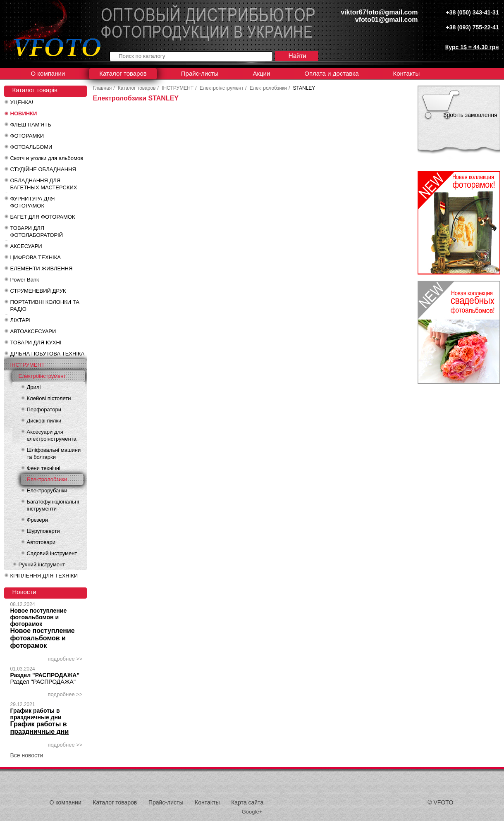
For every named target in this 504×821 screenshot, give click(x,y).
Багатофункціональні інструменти (53, 505)
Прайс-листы (200, 73)
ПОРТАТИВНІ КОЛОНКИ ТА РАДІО (45, 305)
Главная (103, 88)
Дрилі (34, 387)
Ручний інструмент (42, 564)
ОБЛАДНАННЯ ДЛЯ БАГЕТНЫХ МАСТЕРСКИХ (44, 184)
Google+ (252, 812)
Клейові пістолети (49, 398)
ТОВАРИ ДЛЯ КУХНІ (36, 342)
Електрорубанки (47, 490)
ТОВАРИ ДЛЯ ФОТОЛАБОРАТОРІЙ (37, 232)
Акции (261, 73)
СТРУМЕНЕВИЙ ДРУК (38, 291)
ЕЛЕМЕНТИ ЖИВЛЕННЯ (42, 268)
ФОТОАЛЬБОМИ (31, 147)
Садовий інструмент (52, 553)
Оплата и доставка (331, 73)
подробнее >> (65, 659)
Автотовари (41, 542)
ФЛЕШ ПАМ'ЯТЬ (31, 125)
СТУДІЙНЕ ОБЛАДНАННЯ (43, 169)
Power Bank (25, 280)
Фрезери (38, 520)
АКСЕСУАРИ (26, 246)
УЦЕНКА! (22, 102)
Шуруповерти (43, 531)
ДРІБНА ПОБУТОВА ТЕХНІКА (48, 354)
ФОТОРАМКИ (27, 136)
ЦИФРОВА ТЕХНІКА (36, 257)
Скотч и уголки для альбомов (47, 158)
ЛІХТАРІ (20, 320)
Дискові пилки (44, 421)
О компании (48, 73)
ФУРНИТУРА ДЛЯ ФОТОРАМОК (33, 202)
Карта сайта (247, 802)
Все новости (27, 755)
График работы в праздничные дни (36, 714)
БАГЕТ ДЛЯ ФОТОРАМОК (43, 217)
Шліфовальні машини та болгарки (54, 453)
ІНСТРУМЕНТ (27, 365)
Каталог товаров (123, 73)
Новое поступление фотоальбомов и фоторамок (39, 617)
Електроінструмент (42, 376)
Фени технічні (44, 468)
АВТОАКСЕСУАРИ (33, 331)
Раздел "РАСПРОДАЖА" (45, 675)
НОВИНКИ (24, 113)
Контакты (406, 73)
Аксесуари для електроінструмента (52, 435)
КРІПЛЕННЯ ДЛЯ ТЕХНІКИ (44, 576)
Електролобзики (47, 479)
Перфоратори (44, 409)
